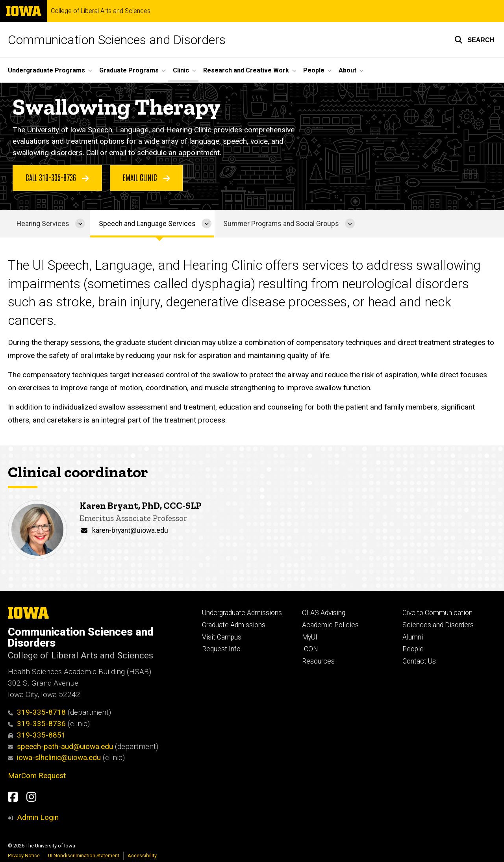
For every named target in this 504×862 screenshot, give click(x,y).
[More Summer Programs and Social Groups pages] (350, 224)
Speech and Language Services (147, 224)
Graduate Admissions (234, 625)
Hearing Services (43, 224)
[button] (474, 40)
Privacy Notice (24, 856)
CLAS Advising (324, 613)
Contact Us (419, 661)
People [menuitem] (314, 70)
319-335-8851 (37, 735)
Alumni (413, 637)
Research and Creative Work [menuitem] (246, 70)
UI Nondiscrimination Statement (84, 856)
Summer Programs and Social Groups (281, 224)
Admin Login (38, 817)
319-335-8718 (37, 712)
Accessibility (142, 856)
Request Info (221, 649)
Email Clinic (146, 178)
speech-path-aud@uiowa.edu (60, 746)
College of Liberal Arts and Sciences (101, 11)
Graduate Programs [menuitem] (129, 70)
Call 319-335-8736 (57, 178)
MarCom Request (37, 776)
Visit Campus (222, 637)
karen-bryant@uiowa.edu (130, 530)
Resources (318, 661)
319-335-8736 (37, 724)
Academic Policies (330, 625)
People (413, 649)
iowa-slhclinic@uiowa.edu (54, 757)
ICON (310, 649)
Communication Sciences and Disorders (117, 40)
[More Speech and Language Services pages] (207, 224)
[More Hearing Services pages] (80, 224)
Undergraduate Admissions (242, 613)
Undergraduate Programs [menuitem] (46, 70)
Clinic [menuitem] (181, 70)
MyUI (310, 637)
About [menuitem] (347, 70)
